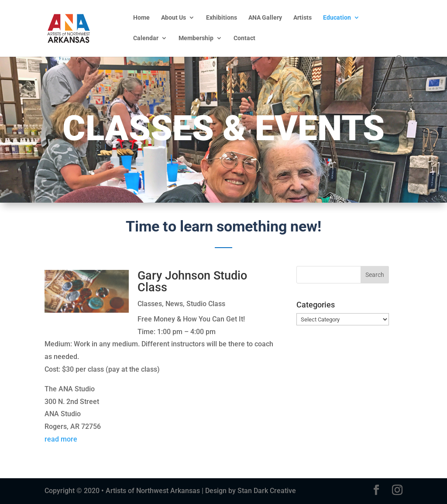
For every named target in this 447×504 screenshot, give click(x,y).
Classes (150, 304)
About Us (174, 18)
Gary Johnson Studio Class (192, 281)
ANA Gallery (265, 18)
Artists (303, 18)
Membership (196, 38)
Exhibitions (222, 18)
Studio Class (206, 304)
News (174, 304)
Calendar (146, 38)
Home (141, 18)
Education (337, 18)
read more (61, 439)
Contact (244, 38)
